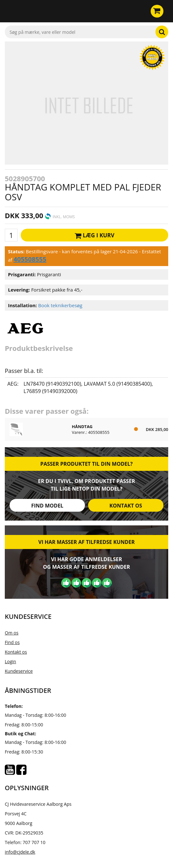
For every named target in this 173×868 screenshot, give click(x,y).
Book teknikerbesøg (60, 305)
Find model (47, 506)
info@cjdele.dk (20, 852)
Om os (12, 633)
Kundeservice (19, 671)
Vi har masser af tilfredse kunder (86, 542)
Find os (12, 642)
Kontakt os (126, 506)
